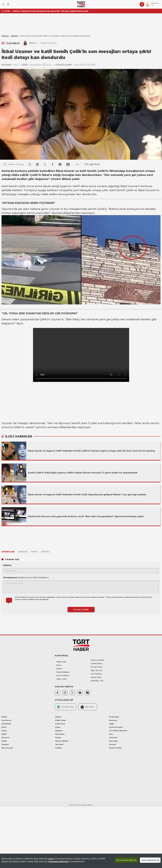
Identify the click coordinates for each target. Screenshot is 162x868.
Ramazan (113, 720)
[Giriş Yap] (142, 4)
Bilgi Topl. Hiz (97, 670)
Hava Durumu (7, 748)
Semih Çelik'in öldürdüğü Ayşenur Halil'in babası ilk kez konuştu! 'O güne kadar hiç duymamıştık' (83, 473)
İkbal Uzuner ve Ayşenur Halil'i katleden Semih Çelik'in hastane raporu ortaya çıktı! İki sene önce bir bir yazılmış (91, 451)
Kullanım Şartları (98, 660)
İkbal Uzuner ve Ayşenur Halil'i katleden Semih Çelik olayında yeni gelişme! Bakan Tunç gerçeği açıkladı (87, 495)
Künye (59, 665)
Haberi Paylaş (13, 164)
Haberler (5, 36)
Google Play (65, 707)
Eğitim (4, 734)
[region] (81, 861)
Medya (58, 738)
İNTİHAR (8, 203)
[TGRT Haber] (81, 4)
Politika (58, 748)
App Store (88, 707)
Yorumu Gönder (81, 610)
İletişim (59, 669)
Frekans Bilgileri (63, 672)
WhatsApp (9, 194)
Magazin (59, 731)
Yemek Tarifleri (115, 748)
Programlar (114, 717)
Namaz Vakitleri (62, 741)
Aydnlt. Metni (96, 677)
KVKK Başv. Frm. (97, 681)
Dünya (4, 731)
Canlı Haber (6, 724)
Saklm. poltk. (62, 679)
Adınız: (7, 565)
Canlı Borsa (6, 720)
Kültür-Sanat (61, 720)
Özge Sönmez (49, 43)
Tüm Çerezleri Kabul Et (126, 860)
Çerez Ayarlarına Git (150, 860)
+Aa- (77, 164)
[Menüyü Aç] (8, 4)
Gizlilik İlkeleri (96, 664)
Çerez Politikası (63, 676)
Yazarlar (113, 744)
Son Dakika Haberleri (118, 731)
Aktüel (4, 717)
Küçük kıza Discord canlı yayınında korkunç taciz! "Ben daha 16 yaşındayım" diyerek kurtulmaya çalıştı (86, 516)
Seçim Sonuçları (116, 727)
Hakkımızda (61, 662)
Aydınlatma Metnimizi (59, 861)
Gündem (14, 36)
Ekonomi (5, 738)
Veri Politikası (96, 674)
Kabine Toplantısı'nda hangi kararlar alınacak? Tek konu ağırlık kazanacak (50, 11)
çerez (51, 859)
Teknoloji (113, 738)
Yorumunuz (26, 577)
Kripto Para (60, 724)
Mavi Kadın (60, 734)
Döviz (4, 727)
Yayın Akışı (113, 741)
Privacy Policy (97, 667)
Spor (111, 734)
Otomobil (59, 744)
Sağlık (112, 724)
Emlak (4, 741)
